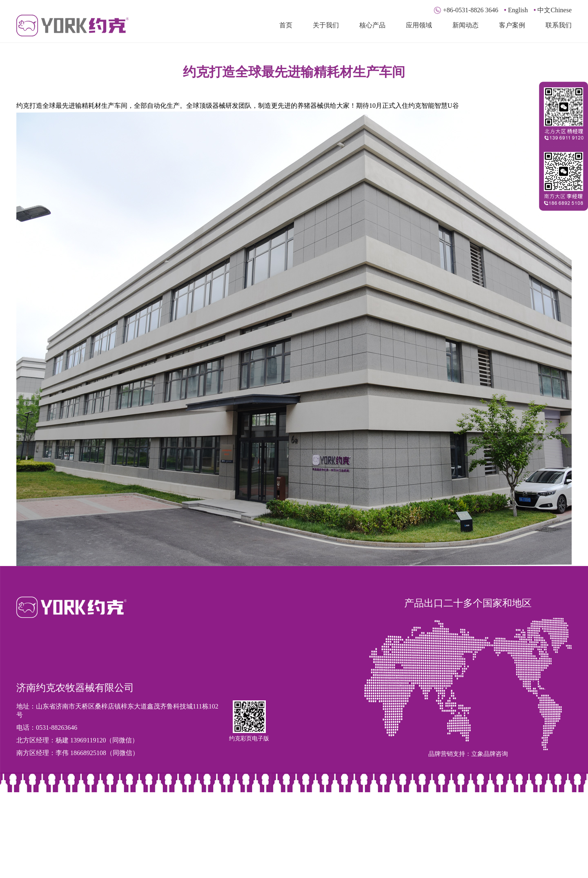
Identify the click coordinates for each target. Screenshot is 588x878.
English (516, 10)
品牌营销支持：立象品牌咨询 (468, 754)
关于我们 (326, 25)
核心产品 (372, 25)
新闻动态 (465, 25)
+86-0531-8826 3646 (467, 10)
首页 (286, 25)
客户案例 (512, 25)
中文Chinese (553, 10)
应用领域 (419, 25)
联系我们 (559, 25)
